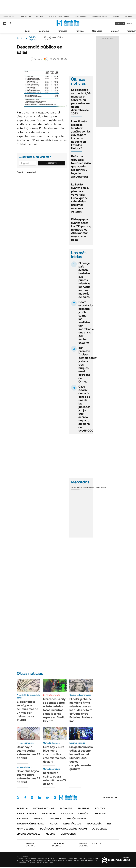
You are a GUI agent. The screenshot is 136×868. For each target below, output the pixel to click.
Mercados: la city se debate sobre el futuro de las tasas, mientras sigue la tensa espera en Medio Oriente (54, 710)
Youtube (47, 798)
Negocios (97, 31)
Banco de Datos (27, 814)
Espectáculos (72, 824)
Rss (109, 824)
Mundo (39, 819)
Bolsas (83, 488)
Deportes (55, 819)
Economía (44, 31)
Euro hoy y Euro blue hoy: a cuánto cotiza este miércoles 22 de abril (55, 754)
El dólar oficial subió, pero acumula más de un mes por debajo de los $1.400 (27, 711)
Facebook (25, 798)
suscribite (120, 23)
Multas (50, 834)
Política (80, 31)
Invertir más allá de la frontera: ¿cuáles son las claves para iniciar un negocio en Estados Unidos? (81, 135)
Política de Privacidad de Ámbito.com (63, 829)
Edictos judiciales (29, 834)
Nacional (23, 819)
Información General (30, 824)
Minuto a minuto (53, 695)
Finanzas (63, 31)
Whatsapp (55, 798)
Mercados (49, 814)
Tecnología (94, 824)
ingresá (129, 23)
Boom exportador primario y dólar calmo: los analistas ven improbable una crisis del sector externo (86, 322)
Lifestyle (100, 814)
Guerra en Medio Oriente (59, 16)
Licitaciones (68, 834)
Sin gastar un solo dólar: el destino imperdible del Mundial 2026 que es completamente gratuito (81, 758)
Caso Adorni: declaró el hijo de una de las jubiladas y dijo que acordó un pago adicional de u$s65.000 (86, 409)
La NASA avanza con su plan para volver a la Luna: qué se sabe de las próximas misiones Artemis (80, 198)
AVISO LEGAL (100, 829)
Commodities (92, 488)
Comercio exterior (99, 16)
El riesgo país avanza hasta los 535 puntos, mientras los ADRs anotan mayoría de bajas (81, 230)
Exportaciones (81, 16)
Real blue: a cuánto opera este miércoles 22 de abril (55, 778)
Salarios (116, 16)
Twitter (18, 798)
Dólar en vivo (25, 16)
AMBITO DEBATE (90, 845)
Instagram (32, 798)
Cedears (102, 488)
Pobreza (40, 16)
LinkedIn (40, 798)
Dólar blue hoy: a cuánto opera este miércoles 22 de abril (28, 777)
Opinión (115, 31)
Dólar (27, 31)
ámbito (20, 38)
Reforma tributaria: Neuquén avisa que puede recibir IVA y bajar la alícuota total (81, 166)
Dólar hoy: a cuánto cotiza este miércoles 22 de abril (28, 752)
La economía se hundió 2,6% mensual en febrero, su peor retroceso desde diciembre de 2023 (81, 102)
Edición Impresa (77, 819)
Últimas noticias (44, 808)
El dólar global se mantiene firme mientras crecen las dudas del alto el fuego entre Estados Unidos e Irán (81, 710)
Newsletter (110, 797)
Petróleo (128, 16)
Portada (22, 808)
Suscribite (52, 163)
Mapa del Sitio (26, 829)
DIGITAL (32, 845)
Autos (54, 824)
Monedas (75, 488)
